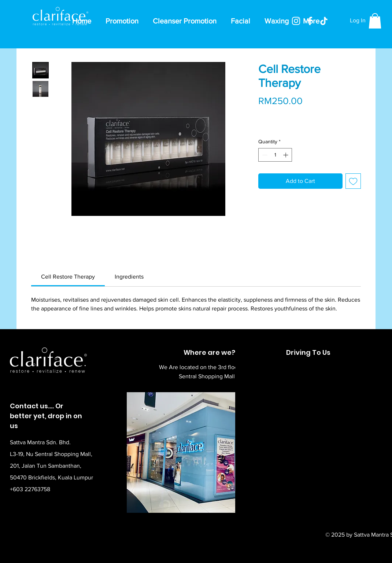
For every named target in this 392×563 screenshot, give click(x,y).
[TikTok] (324, 21)
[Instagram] (296, 21)
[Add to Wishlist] (353, 181)
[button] (375, 21)
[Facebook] (310, 21)
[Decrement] (264, 155)
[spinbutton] (275, 155)
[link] (68, 277)
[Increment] (286, 155)
